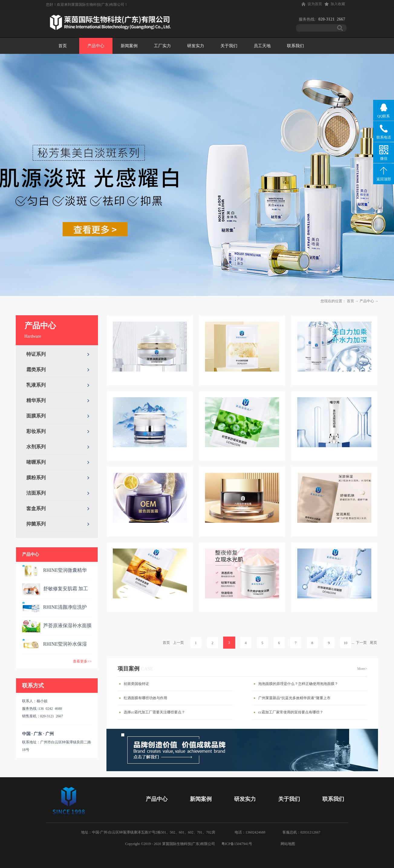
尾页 (373, 643)
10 (346, 643)
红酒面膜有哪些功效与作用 (145, 698)
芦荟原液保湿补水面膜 (67, 626)
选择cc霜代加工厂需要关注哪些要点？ (154, 712)
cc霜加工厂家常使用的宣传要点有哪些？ (291, 712)
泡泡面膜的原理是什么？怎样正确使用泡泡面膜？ (298, 684)
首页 (63, 46)
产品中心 (367, 301)
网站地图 (287, 844)
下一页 (361, 643)
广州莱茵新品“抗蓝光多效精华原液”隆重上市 (294, 698)
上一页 (178, 643)
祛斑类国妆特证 (136, 684)
